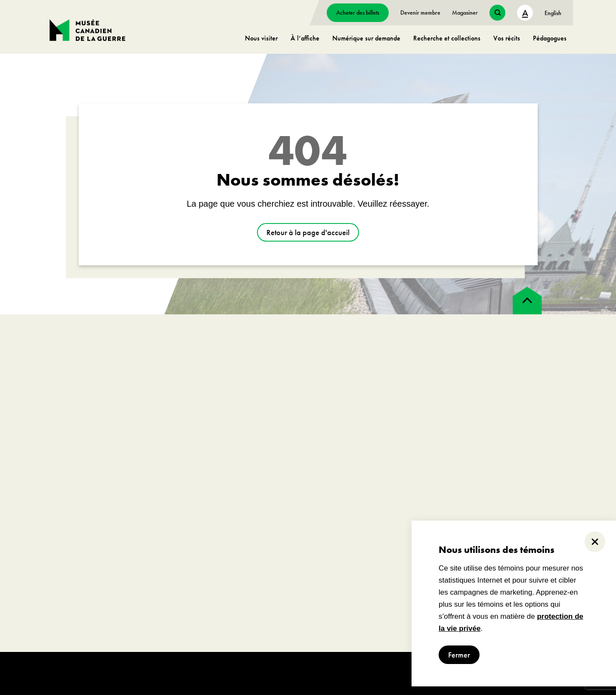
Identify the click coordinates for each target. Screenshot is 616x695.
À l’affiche (305, 38)
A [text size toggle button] (525, 13)
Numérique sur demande (366, 38)
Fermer (459, 655)
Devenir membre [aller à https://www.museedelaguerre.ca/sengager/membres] (420, 12)
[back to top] (527, 301)
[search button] (497, 13)
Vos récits (507, 38)
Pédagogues (550, 38)
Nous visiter (261, 38)
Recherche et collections (447, 38)
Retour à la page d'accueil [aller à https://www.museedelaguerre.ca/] (308, 232)
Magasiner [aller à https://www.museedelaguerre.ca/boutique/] (465, 12)
